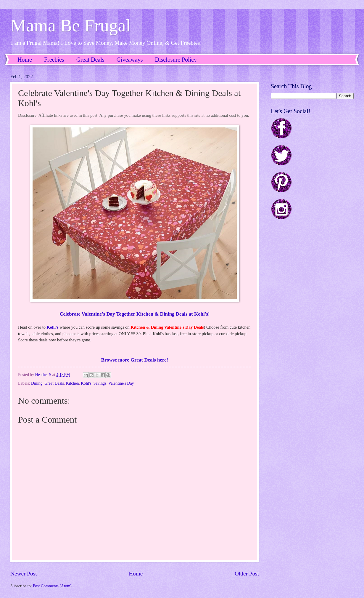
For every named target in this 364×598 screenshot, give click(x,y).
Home (25, 60)
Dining (37, 383)
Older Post (247, 574)
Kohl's (53, 327)
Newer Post (24, 574)
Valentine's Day (121, 383)
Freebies (54, 60)
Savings (100, 383)
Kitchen (73, 383)
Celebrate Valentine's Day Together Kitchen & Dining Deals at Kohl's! (135, 314)
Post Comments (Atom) (52, 586)
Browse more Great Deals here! (135, 360)
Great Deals (90, 60)
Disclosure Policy (176, 60)
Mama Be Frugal (71, 25)
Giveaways (130, 60)
